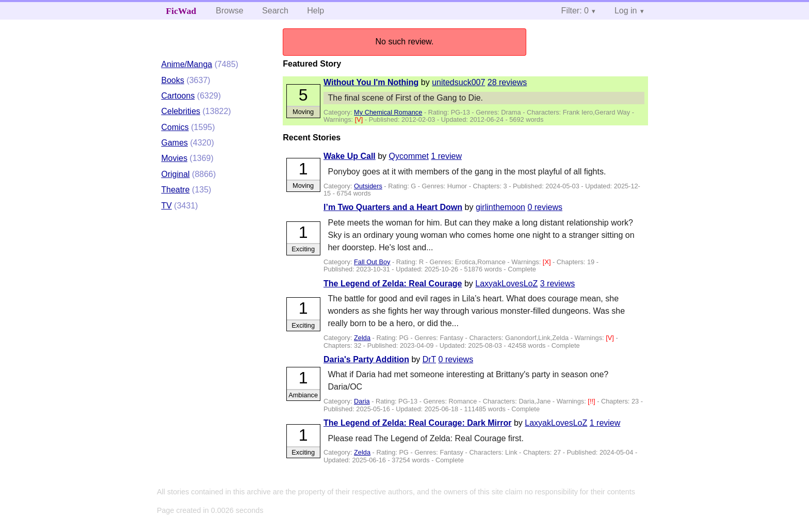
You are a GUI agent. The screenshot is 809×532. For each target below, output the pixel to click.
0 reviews (545, 207)
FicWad (181, 11)
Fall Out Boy (372, 262)
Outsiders (368, 186)
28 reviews (507, 82)
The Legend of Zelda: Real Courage (393, 284)
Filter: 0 (575, 11)
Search (275, 11)
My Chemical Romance (388, 112)
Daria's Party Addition (366, 359)
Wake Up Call (350, 156)
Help (315, 11)
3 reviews (558, 284)
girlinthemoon (500, 207)
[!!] (592, 401)
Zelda (362, 338)
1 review (446, 156)
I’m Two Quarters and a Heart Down (393, 207)
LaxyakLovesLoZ (506, 284)
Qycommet (409, 156)
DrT (429, 359)
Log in (626, 11)
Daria (362, 401)
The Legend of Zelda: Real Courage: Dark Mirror (418, 423)
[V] (360, 119)
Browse (229, 11)
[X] (548, 262)
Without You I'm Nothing (371, 82)
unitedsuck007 (458, 82)
